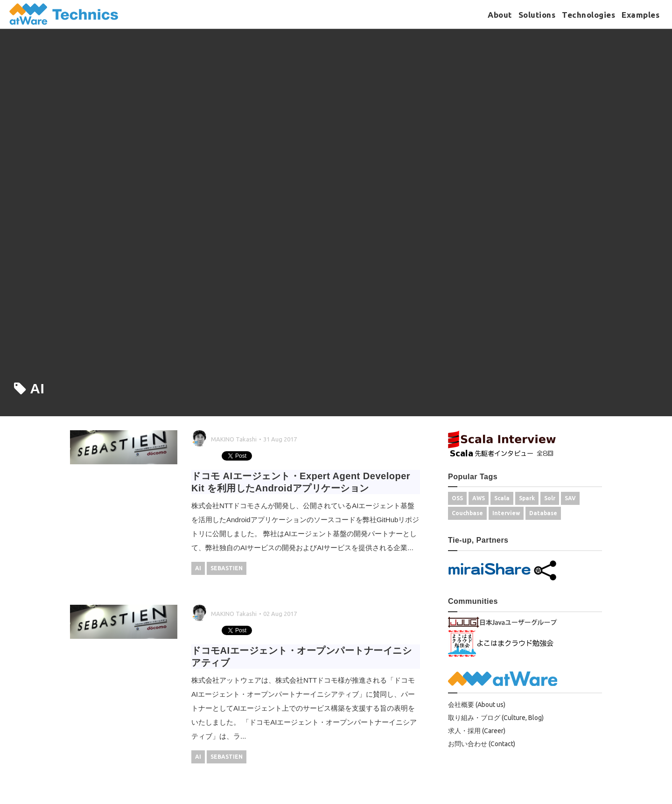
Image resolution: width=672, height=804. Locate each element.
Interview (506, 513)
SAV (570, 498)
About (500, 15)
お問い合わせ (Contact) (482, 744)
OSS (457, 498)
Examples (640, 15)
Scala (502, 498)
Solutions (537, 15)
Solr (550, 498)
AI (198, 568)
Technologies (588, 15)
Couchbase (467, 513)
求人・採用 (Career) (477, 731)
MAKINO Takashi (234, 439)
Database (543, 513)
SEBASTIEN (227, 568)
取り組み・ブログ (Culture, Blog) (496, 718)
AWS (479, 498)
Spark (527, 498)
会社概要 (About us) (477, 705)
